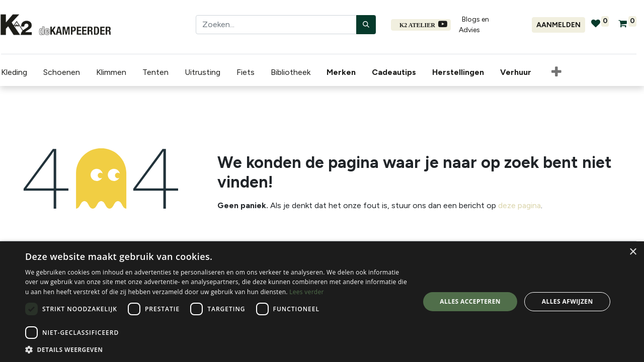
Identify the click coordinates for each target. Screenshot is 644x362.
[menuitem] (342, 72)
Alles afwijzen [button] (568, 301)
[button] (555, 72)
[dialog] (322, 302)
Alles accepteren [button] (470, 301)
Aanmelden (558, 25)
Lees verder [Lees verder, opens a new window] (307, 292)
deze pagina (519, 205)
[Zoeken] (366, 25)
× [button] (633, 252)
